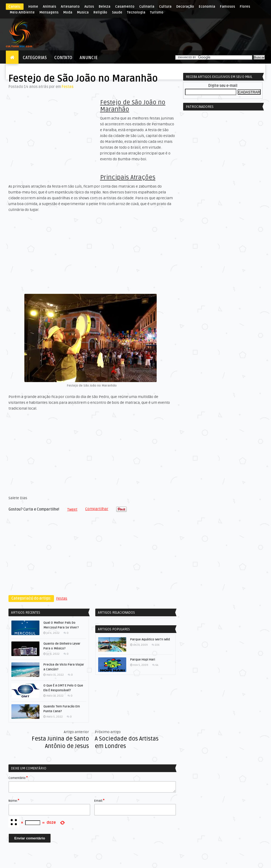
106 (157, 645)
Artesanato (70, 7)
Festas (67, 87)
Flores (245, 7)
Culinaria (147, 7)
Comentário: (18, 778)
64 (157, 665)
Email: (99, 800)
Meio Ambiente (22, 12)
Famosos (227, 7)
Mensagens (49, 12)
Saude (117, 12)
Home (33, 7)
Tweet (72, 509)
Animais (49, 7)
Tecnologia (136, 12)
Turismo (157, 12)
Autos (89, 7)
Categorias (35, 58)
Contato (63, 58)
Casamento (125, 7)
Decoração (185, 7)
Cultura (165, 7)
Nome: (14, 800)
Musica (83, 12)
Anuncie (89, 58)
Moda (68, 12)
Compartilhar (97, 509)
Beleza (105, 7)
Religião (100, 12)
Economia (207, 7)
